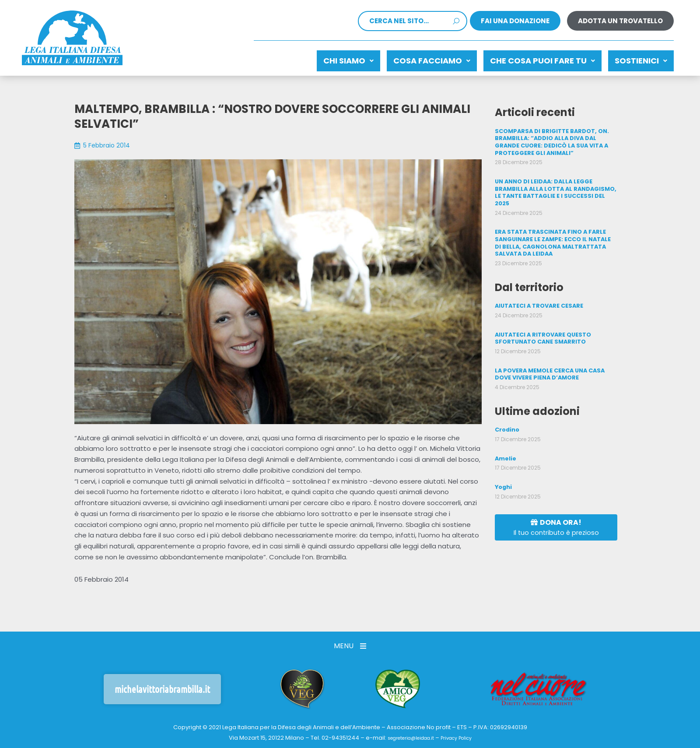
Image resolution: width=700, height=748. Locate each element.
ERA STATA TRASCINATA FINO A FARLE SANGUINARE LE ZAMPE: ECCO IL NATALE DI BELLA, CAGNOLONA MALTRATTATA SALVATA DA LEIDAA (555, 234)
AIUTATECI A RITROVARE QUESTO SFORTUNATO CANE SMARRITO (542, 328)
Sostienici (637, 58)
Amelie (505, 445)
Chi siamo (318, 58)
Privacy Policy (462, 734)
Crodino (507, 417)
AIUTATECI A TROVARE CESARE (538, 296)
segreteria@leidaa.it (407, 734)
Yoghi (503, 473)
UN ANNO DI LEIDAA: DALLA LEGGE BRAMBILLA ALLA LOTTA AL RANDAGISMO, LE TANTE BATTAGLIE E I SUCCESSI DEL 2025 (553, 186)
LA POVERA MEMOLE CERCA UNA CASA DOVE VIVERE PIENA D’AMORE (548, 362)
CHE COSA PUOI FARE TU (529, 58)
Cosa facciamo (410, 58)
